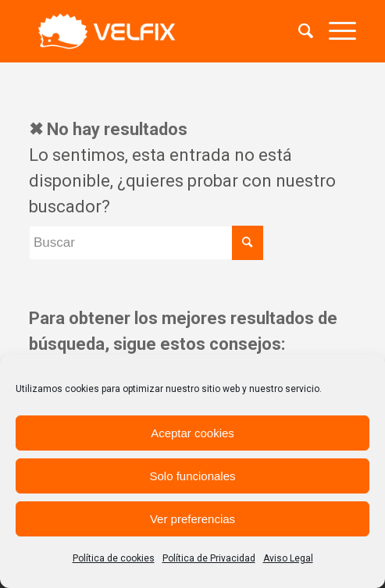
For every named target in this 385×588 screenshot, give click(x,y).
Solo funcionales (192, 476)
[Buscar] (298, 31)
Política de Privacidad (209, 558)
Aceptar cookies (192, 433)
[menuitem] (298, 31)
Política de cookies (114, 558)
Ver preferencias (192, 519)
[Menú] (335, 31)
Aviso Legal (288, 558)
